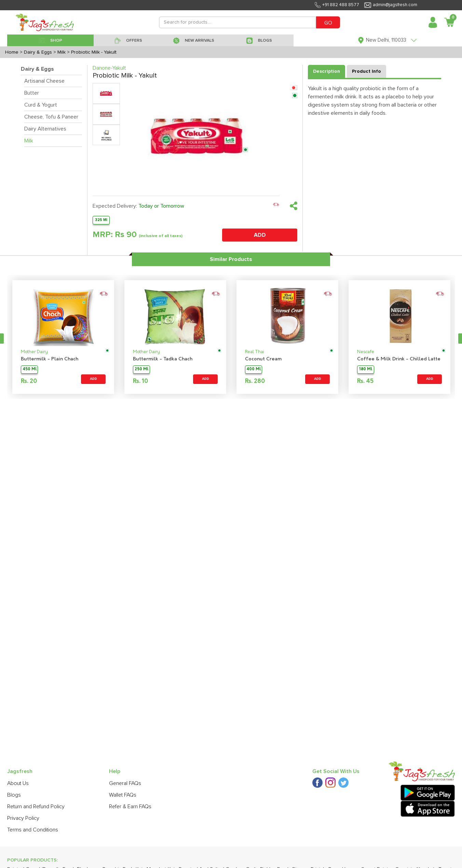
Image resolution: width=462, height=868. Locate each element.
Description (327, 71)
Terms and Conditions (33, 830)
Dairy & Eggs (37, 69)
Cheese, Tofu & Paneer (51, 117)
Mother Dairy (34, 352)
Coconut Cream (263, 359)
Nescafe (366, 352)
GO (328, 23)
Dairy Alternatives (45, 129)
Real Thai (255, 352)
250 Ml (141, 369)
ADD (260, 235)
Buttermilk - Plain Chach (50, 359)
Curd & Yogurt (41, 105)
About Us (18, 783)
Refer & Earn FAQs (130, 807)
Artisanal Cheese (44, 81)
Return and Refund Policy (36, 807)
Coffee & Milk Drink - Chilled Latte (399, 359)
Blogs (14, 795)
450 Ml (30, 369)
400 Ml (254, 369)
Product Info (366, 71)
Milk (29, 141)
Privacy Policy (23, 818)
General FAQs (125, 783)
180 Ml (366, 369)
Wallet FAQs (123, 795)
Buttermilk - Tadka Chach (163, 359)
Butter (32, 93)
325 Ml (101, 220)
